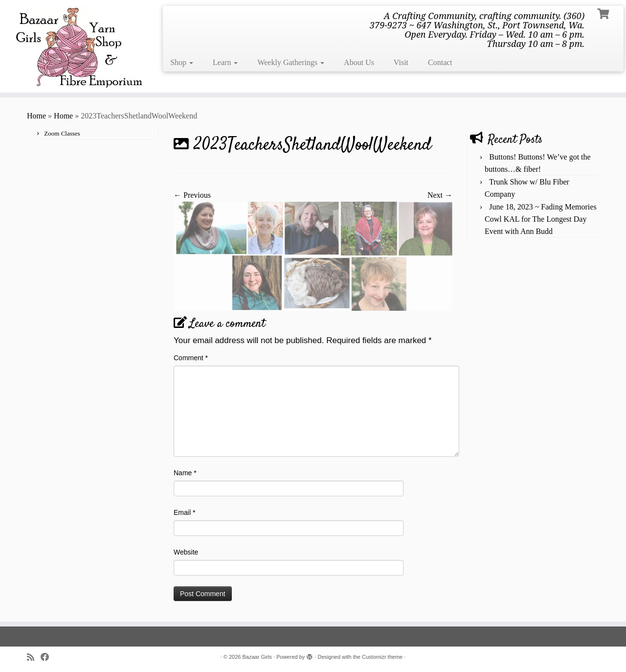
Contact (440, 62)
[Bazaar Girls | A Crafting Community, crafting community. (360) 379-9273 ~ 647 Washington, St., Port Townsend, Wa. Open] (72, 46)
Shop (182, 62)
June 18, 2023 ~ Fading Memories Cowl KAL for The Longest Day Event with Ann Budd (541, 219)
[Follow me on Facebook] (48, 658)
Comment (191, 358)
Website (186, 552)
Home (36, 116)
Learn (225, 62)
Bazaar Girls (257, 657)
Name (185, 473)
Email (184, 512)
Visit (401, 62)
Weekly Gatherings (291, 62)
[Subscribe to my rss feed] (34, 658)
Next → (440, 195)
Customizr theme (382, 657)
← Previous (192, 195)
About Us (359, 62)
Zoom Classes (62, 133)
